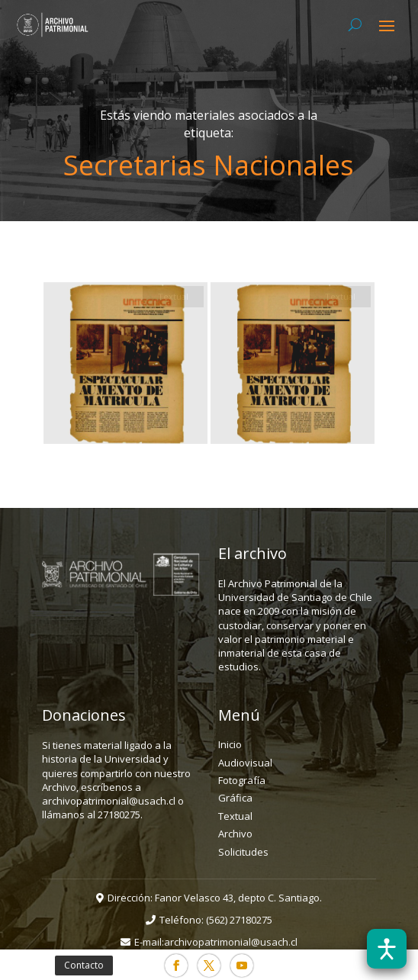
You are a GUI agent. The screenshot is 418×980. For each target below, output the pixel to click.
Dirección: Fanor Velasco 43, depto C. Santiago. (215, 898)
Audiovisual (245, 763)
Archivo (235, 834)
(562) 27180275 (239, 920)
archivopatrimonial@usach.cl (231, 942)
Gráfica (235, 798)
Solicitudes (243, 852)
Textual (235, 816)
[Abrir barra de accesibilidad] (387, 949)
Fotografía (242, 780)
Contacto (84, 965)
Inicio (230, 744)
